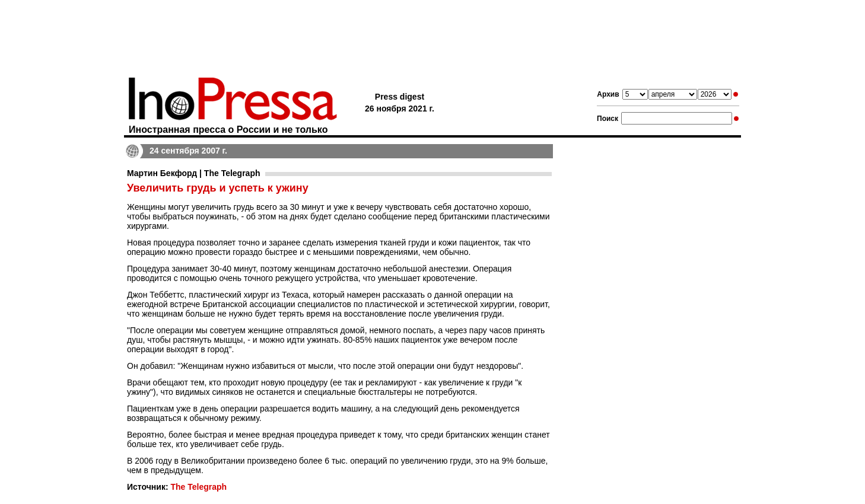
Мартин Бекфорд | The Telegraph (194, 173)
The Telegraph (198, 487)
